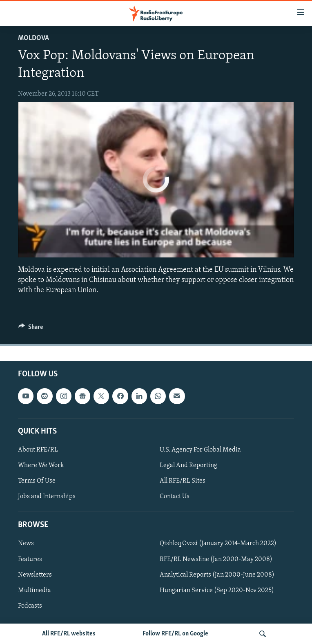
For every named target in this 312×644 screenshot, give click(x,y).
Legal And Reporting (188, 465)
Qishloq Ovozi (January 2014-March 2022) (218, 544)
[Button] (31, 329)
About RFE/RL (38, 450)
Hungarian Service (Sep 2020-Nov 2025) (217, 590)
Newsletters (35, 575)
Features (30, 559)
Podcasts (30, 606)
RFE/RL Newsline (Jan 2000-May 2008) (216, 559)
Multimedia (35, 590)
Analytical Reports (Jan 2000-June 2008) (217, 575)
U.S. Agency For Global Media (200, 450)
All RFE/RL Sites (183, 481)
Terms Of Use (37, 481)
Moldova (33, 38)
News (26, 544)
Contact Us (175, 496)
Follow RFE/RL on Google (175, 634)
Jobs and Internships (47, 496)
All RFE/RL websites (69, 634)
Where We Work (41, 465)
